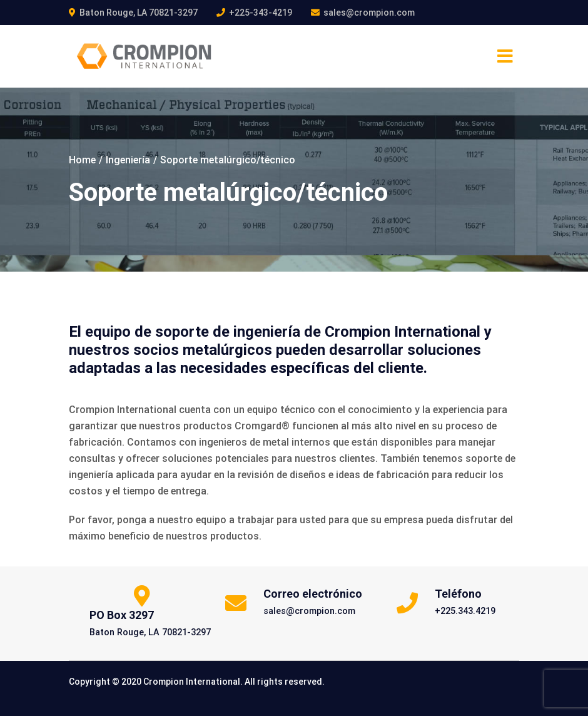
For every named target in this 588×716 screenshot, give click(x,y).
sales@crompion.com (369, 13)
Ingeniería (128, 160)
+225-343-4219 (261, 13)
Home (82, 160)
